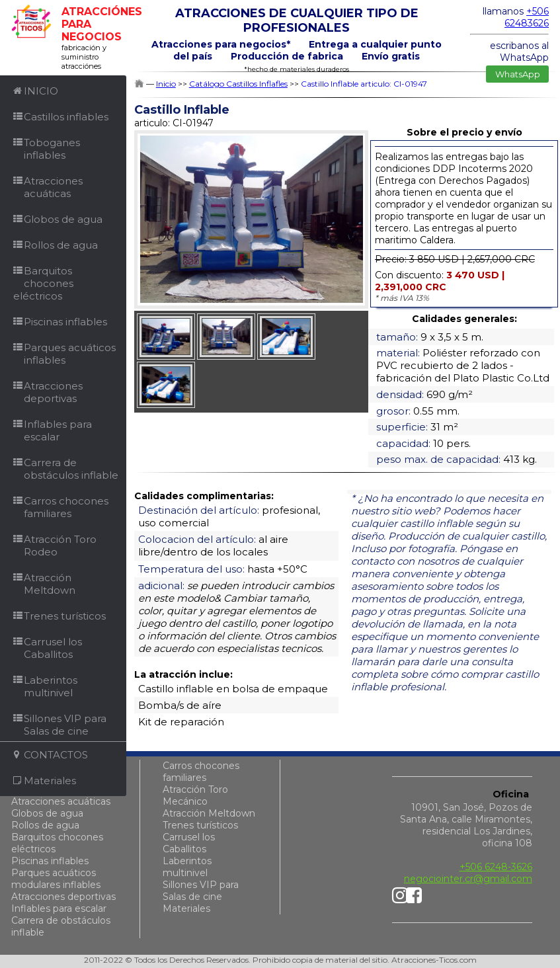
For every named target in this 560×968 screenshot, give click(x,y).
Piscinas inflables (50, 861)
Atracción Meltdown (209, 813)
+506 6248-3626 (496, 867)
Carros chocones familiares (201, 772)
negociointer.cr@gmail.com (468, 879)
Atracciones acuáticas (61, 801)
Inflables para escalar (59, 908)
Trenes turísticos (200, 825)
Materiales (186, 908)
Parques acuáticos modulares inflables (56, 879)
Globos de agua (47, 813)
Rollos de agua (45, 825)
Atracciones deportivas (63, 897)
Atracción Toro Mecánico (195, 795)
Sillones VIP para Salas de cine (201, 891)
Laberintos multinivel (187, 867)
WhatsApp (518, 74)
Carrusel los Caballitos (189, 843)
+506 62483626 (527, 17)
